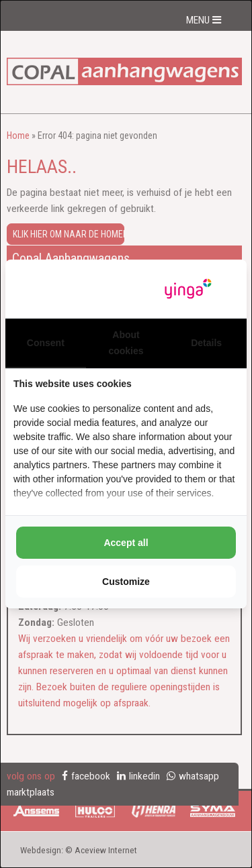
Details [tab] (206, 343)
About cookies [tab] (126, 343)
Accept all (126, 543)
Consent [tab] (46, 343)
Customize (126, 582)
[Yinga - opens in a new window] (188, 289)
